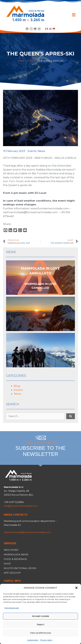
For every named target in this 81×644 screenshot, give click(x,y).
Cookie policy (33, 640)
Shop (7, 564)
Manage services (12, 608)
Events (31, 61)
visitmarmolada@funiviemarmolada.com (27, 532)
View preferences (40, 633)
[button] (76, 588)
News (41, 151)
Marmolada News (16, 554)
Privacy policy (46, 640)
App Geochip (12, 573)
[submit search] (71, 416)
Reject (41, 624)
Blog (17, 386)
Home (21, 61)
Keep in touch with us (40, 449)
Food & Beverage (15, 559)
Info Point (11, 550)
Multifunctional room (20, 568)
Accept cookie (40, 616)
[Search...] (35, 416)
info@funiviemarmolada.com (21, 506)
